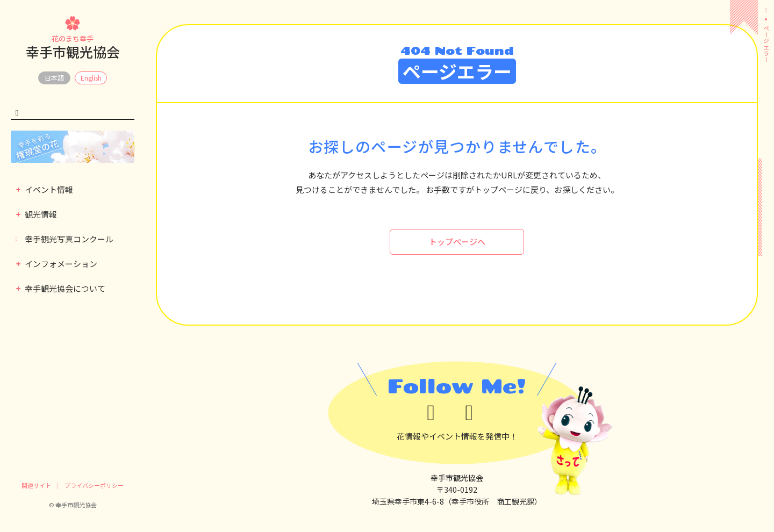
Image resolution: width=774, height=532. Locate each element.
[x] (438, 413)
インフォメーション (57, 264)
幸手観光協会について (61, 288)
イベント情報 (45, 189)
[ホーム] (766, 10)
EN (91, 78)
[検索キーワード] (73, 113)
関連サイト (36, 485)
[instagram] (476, 413)
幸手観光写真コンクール (64, 239)
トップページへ (457, 242)
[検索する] (17, 113)
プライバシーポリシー (94, 485)
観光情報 (37, 214)
